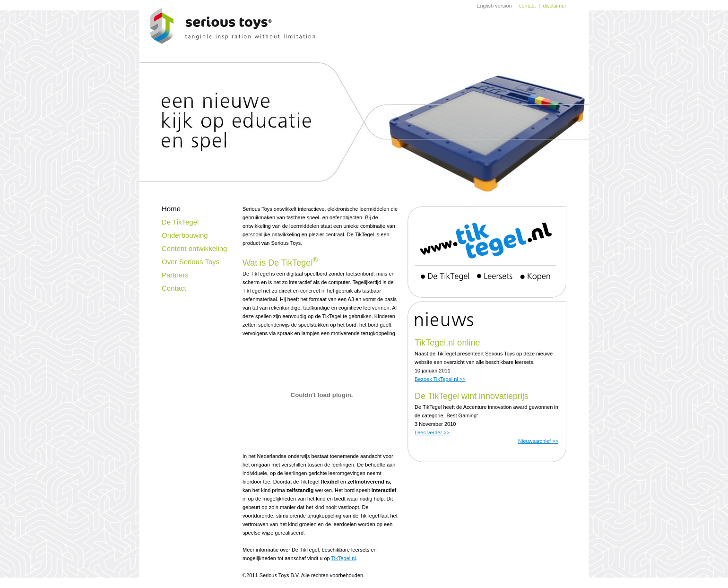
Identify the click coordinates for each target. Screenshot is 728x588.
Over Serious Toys (191, 262)
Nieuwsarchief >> (538, 441)
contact (527, 6)
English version (494, 6)
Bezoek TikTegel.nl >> (440, 379)
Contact (174, 288)
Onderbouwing (185, 235)
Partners (175, 275)
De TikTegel (180, 222)
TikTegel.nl (344, 558)
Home (171, 209)
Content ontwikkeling (194, 248)
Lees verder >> (432, 432)
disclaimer (555, 6)
